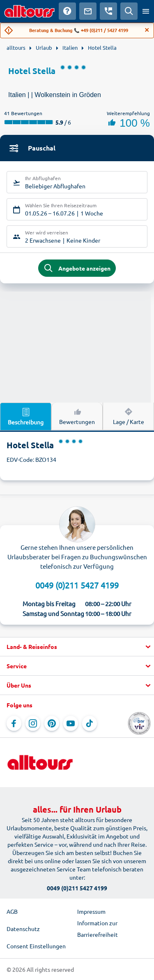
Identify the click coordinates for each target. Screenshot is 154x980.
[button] (77, 647)
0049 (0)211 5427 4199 (77, 585)
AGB (12, 911)
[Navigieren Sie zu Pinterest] (52, 723)
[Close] (147, 30)
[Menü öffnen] (146, 11)
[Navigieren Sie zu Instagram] (33, 723)
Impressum (91, 911)
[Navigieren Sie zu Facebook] (14, 723)
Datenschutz (23, 929)
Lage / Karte (129, 416)
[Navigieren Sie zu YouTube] (71, 723)
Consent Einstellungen (36, 946)
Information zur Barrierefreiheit (98, 929)
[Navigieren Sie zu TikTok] (90, 723)
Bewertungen (77, 416)
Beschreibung (26, 416)
